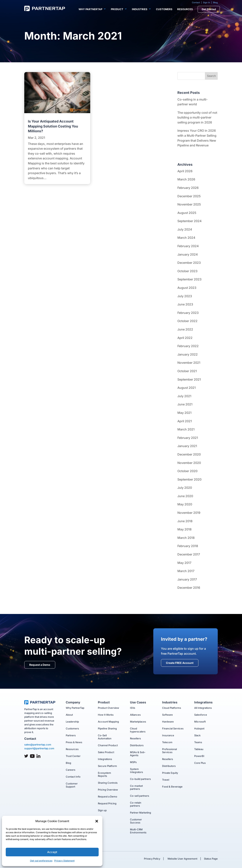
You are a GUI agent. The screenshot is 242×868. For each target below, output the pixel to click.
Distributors (137, 745)
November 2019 (189, 513)
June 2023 (185, 304)
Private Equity (170, 773)
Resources (185, 9)
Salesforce (201, 715)
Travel (166, 780)
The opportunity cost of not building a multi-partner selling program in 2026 (197, 117)
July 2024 (185, 229)
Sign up (102, 810)
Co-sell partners (140, 796)
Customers (164, 9)
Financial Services (173, 728)
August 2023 (187, 288)
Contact (196, 2)
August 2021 (187, 388)
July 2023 (185, 296)
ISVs (133, 708)
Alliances (135, 715)
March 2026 (186, 179)
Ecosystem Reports (104, 774)
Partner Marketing (140, 813)
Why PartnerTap (90, 9)
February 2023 (188, 313)
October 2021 (187, 371)
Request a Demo (40, 665)
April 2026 (185, 171)
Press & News (74, 742)
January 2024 (188, 254)
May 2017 (184, 563)
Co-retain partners (136, 804)
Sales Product (106, 752)
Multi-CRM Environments (138, 831)
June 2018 (185, 521)
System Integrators (136, 771)
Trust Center (73, 756)
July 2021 (184, 396)
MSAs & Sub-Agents (138, 754)
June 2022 (185, 329)
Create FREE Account (180, 663)
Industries (140, 9)
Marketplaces (138, 722)
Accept (52, 852)
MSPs (133, 762)
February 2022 (188, 346)
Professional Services (169, 751)
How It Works (106, 715)
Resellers (135, 738)
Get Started (209, 9)
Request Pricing (107, 803)
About (69, 715)
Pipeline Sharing (107, 728)
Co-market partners (136, 787)
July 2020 (185, 488)
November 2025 (189, 204)
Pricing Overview (108, 790)
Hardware (168, 722)
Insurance (168, 735)
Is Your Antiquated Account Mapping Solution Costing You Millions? (53, 126)
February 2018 (188, 546)
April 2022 (185, 338)
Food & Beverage (172, 787)
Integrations (105, 759)
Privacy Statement (64, 861)
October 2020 (187, 471)
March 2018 (186, 538)
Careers (71, 770)
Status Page (211, 859)
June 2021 (185, 404)
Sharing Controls (108, 783)
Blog (215, 2)
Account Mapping (108, 722)
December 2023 (189, 263)
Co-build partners (140, 779)
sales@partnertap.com (38, 745)
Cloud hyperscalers (138, 730)
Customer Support (72, 785)
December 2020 (189, 454)
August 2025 (187, 213)
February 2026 (188, 188)
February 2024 (188, 246)
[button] (97, 821)
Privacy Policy (152, 859)
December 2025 (189, 196)
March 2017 (186, 571)
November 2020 (189, 463)
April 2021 (185, 421)
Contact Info (73, 777)
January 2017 (187, 579)
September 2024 (190, 221)
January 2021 (187, 446)
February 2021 (188, 438)
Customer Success (136, 821)
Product (117, 9)
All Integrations (203, 708)
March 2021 (186, 429)
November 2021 (189, 363)
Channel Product (108, 745)
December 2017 (189, 554)
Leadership (72, 722)
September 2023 (189, 279)
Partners (71, 735)
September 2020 (189, 479)
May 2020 (185, 504)
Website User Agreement (182, 859)
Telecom (167, 742)
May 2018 (184, 529)
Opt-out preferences (41, 861)
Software (167, 715)
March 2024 (186, 238)
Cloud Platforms (172, 708)
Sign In (207, 2)
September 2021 (189, 379)
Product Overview (108, 708)
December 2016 (189, 588)
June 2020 (185, 496)
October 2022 (187, 321)
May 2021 (184, 413)
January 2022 (188, 354)
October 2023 (187, 271)
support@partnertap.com (39, 748)
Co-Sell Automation (105, 737)
